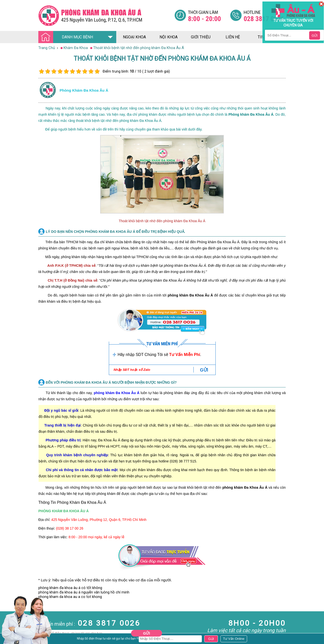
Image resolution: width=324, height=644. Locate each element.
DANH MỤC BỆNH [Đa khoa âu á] (67, 37)
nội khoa (169, 37)
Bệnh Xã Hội (10, 640)
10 (97, 71)
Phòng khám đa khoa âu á (84, 90)
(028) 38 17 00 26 (70, 528)
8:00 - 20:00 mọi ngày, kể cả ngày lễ (96, 537)
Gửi (147, 633)
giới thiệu (201, 37)
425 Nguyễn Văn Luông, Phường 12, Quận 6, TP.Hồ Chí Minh (99, 520)
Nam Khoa (9, 627)
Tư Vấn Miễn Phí (185, 355)
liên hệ (233, 37)
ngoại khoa (134, 37)
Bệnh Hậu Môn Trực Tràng (16, 634)
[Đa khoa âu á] (106, 15)
